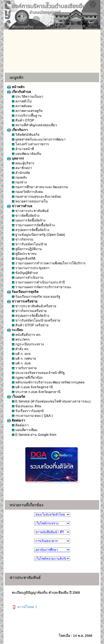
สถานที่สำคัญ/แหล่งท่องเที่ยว (34, 125)
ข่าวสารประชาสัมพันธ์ (30, 211)
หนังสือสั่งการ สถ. (27, 335)
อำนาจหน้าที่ (23, 149)
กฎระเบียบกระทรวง (28, 344)
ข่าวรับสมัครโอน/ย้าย (29, 244)
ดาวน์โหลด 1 (24, 607)
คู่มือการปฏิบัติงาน (27, 249)
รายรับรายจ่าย (24, 368)
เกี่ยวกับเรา (17, 130)
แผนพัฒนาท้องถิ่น (27, 154)
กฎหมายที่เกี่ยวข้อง (27, 377)
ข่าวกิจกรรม (23, 239)
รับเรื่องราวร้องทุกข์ (28, 411)
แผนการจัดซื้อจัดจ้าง (29, 220)
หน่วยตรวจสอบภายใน (30, 201)
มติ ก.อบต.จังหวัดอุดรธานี (32, 387)
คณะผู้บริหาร (23, 163)
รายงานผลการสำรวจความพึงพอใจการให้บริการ (49, 263)
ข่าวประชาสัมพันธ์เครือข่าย (34, 306)
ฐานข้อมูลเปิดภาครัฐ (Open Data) (38, 235)
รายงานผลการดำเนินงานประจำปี (38, 282)
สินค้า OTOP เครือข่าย (30, 325)
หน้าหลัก (16, 87)
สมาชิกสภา (22, 168)
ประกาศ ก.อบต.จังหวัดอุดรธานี (36, 392)
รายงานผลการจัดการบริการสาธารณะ (42, 287)
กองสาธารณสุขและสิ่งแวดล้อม (36, 196)
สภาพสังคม (22, 106)
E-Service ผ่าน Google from (34, 435)
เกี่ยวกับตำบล (19, 92)
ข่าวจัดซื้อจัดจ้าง (26, 216)
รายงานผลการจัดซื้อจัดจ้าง (33, 225)
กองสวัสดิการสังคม (27, 192)
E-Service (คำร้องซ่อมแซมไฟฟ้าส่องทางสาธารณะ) (51, 401)
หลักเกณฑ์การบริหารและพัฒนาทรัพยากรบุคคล (48, 382)
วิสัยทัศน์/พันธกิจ (26, 135)
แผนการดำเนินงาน (28, 277)
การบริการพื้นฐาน (27, 116)
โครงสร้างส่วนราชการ (30, 144)
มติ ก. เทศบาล (24, 358)
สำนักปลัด (21, 173)
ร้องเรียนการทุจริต (23, 292)
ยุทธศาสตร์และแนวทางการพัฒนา (39, 139)
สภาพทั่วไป (22, 101)
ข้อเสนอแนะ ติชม (27, 406)
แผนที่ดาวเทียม (25, 430)
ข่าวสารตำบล (20, 206)
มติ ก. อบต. (22, 363)
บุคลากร (16, 158)
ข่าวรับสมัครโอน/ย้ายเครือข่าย (36, 320)
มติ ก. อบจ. (22, 354)
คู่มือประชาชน (24, 254)
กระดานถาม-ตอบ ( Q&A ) (32, 416)
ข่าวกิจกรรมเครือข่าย (29, 311)
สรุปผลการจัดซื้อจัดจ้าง (31, 230)
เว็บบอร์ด (16, 397)
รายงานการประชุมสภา (31, 268)
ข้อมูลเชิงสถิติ (24, 258)
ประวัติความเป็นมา (28, 96)
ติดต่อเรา (16, 420)
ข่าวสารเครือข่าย (22, 301)
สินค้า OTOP (23, 120)
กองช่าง (19, 182)
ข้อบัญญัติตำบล (25, 273)
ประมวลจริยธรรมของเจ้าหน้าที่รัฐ (38, 373)
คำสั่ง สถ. (21, 349)
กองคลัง (19, 177)
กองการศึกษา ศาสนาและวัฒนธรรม (40, 187)
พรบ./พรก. (21, 339)
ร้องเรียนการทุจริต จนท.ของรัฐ (36, 297)
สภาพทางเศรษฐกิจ (27, 111)
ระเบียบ (15, 330)
